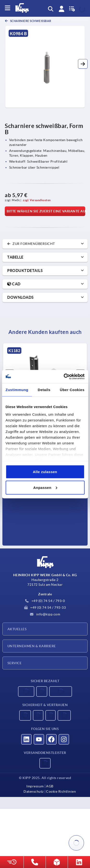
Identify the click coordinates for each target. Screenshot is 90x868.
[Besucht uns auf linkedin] (26, 739)
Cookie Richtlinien (61, 791)
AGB (50, 786)
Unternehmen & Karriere (32, 646)
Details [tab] (44, 390)
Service (15, 663)
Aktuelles (17, 629)
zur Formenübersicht (31, 244)
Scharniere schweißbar (30, 21)
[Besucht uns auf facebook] (51, 739)
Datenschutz (34, 791)
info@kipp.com (45, 614)
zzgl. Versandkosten (37, 200)
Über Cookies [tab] (72, 390)
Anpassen (45, 487)
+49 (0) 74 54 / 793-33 (45, 608)
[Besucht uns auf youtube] (39, 739)
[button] (83, 64)
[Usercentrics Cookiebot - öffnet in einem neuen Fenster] (64, 376)
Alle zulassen (45, 472)
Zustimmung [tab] (17, 390)
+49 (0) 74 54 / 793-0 (45, 601)
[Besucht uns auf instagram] (64, 739)
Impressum (35, 786)
